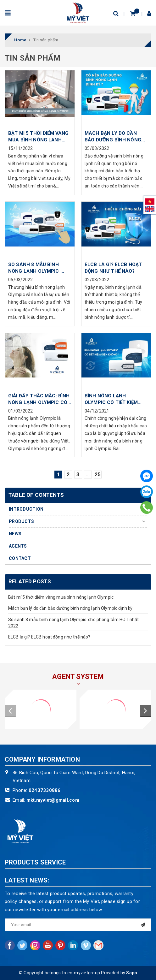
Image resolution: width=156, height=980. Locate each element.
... (88, 475)
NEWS (15, 534)
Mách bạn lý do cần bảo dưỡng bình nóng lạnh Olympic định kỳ (70, 608)
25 (98, 475)
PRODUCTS (21, 521)
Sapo (132, 973)
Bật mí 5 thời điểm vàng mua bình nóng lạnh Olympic (61, 597)
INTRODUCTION (26, 509)
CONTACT (20, 558)
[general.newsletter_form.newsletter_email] (78, 925)
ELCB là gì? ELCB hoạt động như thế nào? (49, 637)
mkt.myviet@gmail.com (53, 800)
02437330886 (45, 790)
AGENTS (18, 546)
